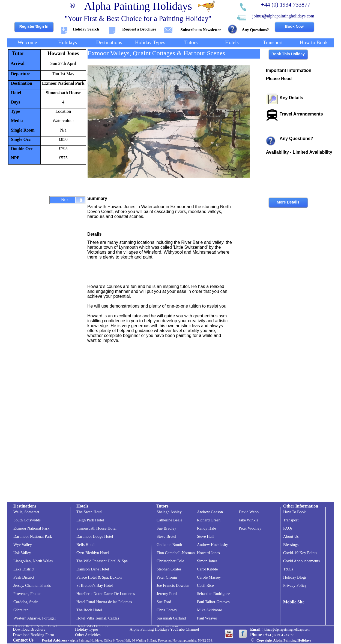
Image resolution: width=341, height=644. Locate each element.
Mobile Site (294, 602)
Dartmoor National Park (33, 536)
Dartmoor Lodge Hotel (95, 536)
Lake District (24, 569)
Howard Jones (63, 53)
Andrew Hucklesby (213, 545)
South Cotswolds (27, 520)
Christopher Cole (170, 561)
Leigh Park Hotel (90, 520)
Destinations (25, 506)
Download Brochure (29, 629)
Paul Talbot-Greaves (213, 602)
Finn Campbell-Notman (176, 553)
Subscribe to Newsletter (201, 30)
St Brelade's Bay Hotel (95, 585)
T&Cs (288, 569)
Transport (291, 520)
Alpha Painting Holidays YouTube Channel (164, 629)
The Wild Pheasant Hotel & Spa (102, 561)
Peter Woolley (250, 528)
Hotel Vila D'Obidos (93, 626)
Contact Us (23, 640)
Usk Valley (22, 553)
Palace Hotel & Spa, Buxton (99, 577)
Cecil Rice (205, 585)
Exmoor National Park (63, 83)
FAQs (288, 528)
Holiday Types (87, 629)
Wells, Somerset (26, 512)
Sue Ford (164, 602)
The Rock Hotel (89, 610)
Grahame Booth (169, 545)
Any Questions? (255, 30)
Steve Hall (205, 536)
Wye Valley (23, 545)
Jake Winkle (249, 520)
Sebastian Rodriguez (213, 594)
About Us (291, 536)
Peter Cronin (167, 577)
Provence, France (27, 594)
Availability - (299, 152)
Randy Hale (207, 528)
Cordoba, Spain (26, 602)
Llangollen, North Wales (33, 561)
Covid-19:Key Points (300, 553)
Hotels (82, 506)
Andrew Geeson (170, 626)
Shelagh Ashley (169, 512)
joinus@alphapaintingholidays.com (283, 16)
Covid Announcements (301, 561)
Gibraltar (21, 610)
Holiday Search (86, 29)
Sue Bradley (166, 528)
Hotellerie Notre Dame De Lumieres (106, 594)
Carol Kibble (207, 569)
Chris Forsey (167, 610)
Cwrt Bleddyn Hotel (93, 553)
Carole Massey (209, 577)
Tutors (162, 506)
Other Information (301, 506)
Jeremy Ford (167, 594)
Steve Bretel (166, 536)
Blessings (291, 545)
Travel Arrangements (301, 114)
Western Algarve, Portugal (35, 618)
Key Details (291, 98)
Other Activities (88, 635)
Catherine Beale (169, 520)
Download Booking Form (33, 635)
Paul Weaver (207, 618)
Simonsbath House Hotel (96, 528)
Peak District (24, 577)
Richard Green (209, 520)
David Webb (249, 512)
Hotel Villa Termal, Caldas (98, 618)
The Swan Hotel (89, 512)
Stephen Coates (169, 569)
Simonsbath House (63, 93)
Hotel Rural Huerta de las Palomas (104, 602)
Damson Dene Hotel (93, 569)
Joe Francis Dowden (173, 585)
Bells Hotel (86, 545)
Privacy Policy (295, 585)
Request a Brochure (139, 29)
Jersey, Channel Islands (32, 585)
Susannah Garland (171, 618)
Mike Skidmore (210, 610)
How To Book (294, 512)
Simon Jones (207, 561)
